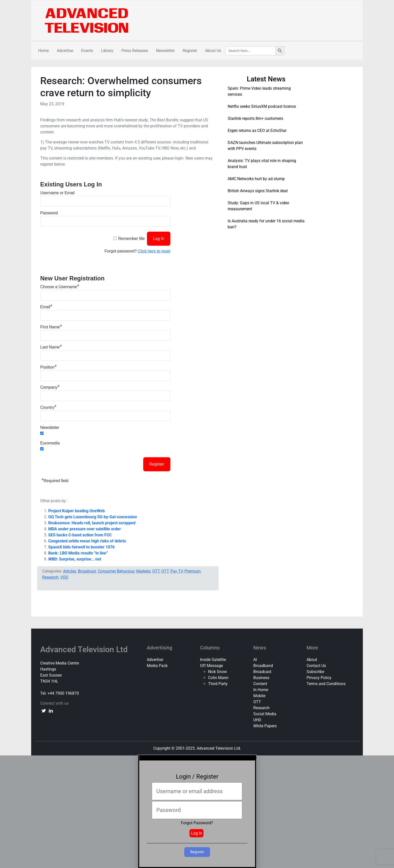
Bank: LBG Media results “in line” (78, 553)
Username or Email (57, 193)
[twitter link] (44, 710)
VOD (64, 577)
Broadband (263, 666)
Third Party (218, 684)
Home (43, 51)
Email (46, 307)
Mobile (259, 696)
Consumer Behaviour (116, 571)
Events (87, 51)
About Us (213, 51)
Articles (70, 571)
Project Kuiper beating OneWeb (77, 511)
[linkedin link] (51, 710)
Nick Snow (217, 672)
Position (48, 367)
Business (261, 678)
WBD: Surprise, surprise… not (75, 559)
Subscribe (315, 672)
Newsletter (165, 51)
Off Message (211, 666)
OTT (156, 571)
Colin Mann (218, 678)
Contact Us (316, 666)
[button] (197, 757)
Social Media (265, 714)
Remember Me (131, 239)
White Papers (265, 726)
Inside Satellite (213, 660)
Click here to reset (154, 251)
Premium (192, 571)
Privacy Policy (319, 678)
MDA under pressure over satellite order (85, 529)
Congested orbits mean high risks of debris (87, 541)
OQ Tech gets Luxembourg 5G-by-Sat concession (93, 517)
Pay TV (177, 571)
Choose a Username (60, 287)
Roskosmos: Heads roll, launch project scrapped (92, 523)
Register (190, 51)
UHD (257, 720)
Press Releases (135, 51)
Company (50, 387)
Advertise (65, 51)
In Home (261, 690)
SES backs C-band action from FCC (80, 535)
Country (48, 407)
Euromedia (50, 443)
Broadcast (87, 571)
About (312, 660)
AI (255, 660)
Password (49, 213)
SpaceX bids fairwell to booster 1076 (81, 547)
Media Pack (157, 666)
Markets (143, 571)
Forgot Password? (197, 823)
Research (50, 577)
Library (107, 51)
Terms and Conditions (326, 684)
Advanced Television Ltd (85, 649)
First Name (51, 327)
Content (260, 684)
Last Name (51, 347)
